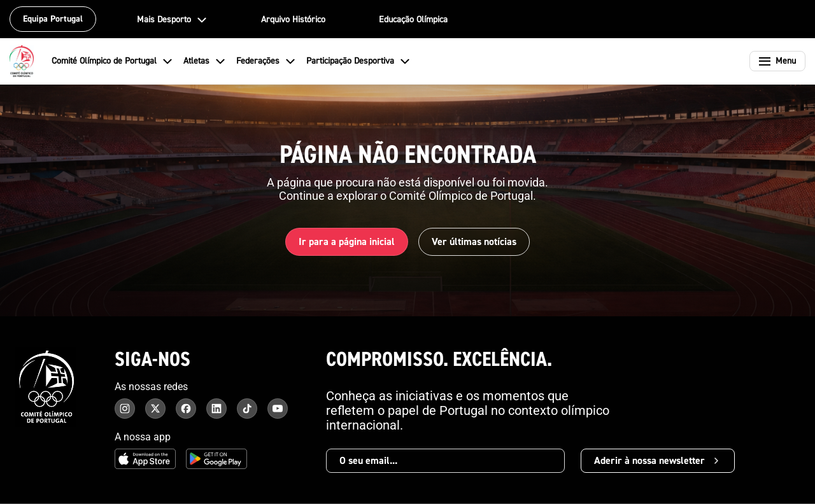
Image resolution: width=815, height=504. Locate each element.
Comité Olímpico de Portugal (112, 61)
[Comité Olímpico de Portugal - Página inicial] (22, 61)
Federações (266, 61)
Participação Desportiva (358, 61)
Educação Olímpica (413, 20)
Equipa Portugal (53, 19)
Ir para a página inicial (347, 242)
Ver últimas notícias (474, 242)
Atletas (205, 61)
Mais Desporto (172, 20)
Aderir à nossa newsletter (658, 461)
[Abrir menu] (777, 61)
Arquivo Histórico (293, 20)
